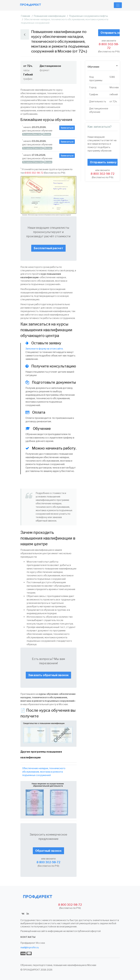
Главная (26, 16)
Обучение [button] (93, 67)
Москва (40, 943)
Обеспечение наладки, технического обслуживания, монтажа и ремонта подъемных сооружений (44, 772)
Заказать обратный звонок (48, 675)
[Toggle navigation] (118, 5)
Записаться (67, 128)
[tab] (103, 67)
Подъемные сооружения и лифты (88, 16)
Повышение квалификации (50, 16)
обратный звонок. (46, 521)
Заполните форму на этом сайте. (44, 349)
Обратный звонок (48, 851)
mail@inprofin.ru (30, 948)
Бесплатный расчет (48, 248)
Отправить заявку (110, 33)
